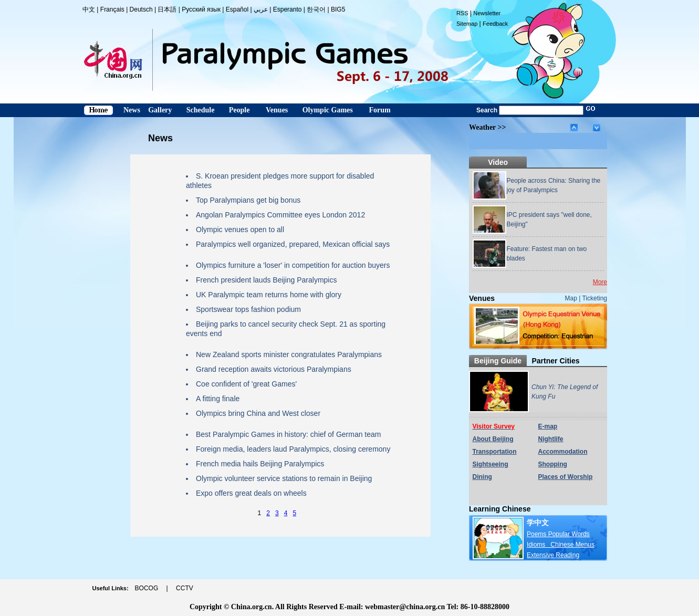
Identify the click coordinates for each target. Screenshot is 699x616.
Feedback (495, 24)
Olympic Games (328, 110)
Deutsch (141, 9)
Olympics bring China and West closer (258, 413)
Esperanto (288, 9)
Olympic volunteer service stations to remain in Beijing (284, 478)
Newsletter (487, 13)
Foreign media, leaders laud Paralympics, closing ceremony (293, 449)
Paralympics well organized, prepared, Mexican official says (293, 244)
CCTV (185, 588)
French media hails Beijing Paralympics (260, 464)
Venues (277, 110)
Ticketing (594, 298)
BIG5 (338, 9)
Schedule (201, 110)
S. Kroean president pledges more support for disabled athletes (280, 181)
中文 (89, 9)
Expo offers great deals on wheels (251, 493)
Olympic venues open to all (240, 229)
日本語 (167, 9)
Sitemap (467, 24)
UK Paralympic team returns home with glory (269, 295)
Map (571, 298)
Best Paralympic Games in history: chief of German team (288, 434)
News (132, 110)
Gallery (160, 110)
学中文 (538, 523)
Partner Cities (555, 361)
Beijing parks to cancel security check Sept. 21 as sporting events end (286, 329)
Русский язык (201, 9)
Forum (379, 110)
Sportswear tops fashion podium (248, 309)
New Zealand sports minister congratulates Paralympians (289, 354)
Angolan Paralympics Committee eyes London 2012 (280, 215)
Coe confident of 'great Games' (246, 384)
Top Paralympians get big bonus (248, 200)
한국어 (316, 9)
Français (112, 9)
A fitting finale (218, 399)
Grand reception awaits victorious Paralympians (274, 369)
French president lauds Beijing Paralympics (266, 280)
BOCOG (147, 588)
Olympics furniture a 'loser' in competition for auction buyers (293, 265)
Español (237, 9)
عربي (261, 9)
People (239, 110)
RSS (462, 13)
